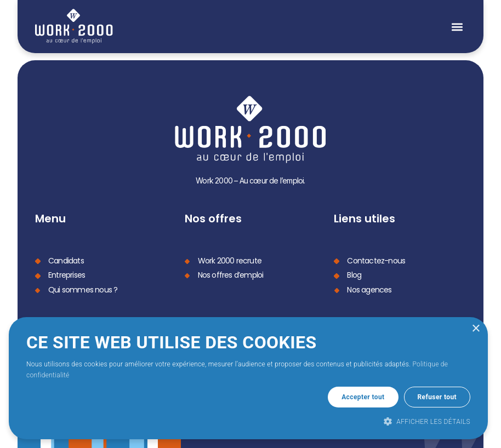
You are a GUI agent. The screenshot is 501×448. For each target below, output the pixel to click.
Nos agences (369, 289)
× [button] (476, 329)
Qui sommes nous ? (83, 289)
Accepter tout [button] (363, 397)
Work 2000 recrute (230, 260)
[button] (457, 27)
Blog (354, 274)
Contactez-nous (376, 260)
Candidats (66, 260)
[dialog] (248, 378)
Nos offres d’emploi (231, 274)
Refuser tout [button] (437, 397)
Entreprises (67, 274)
